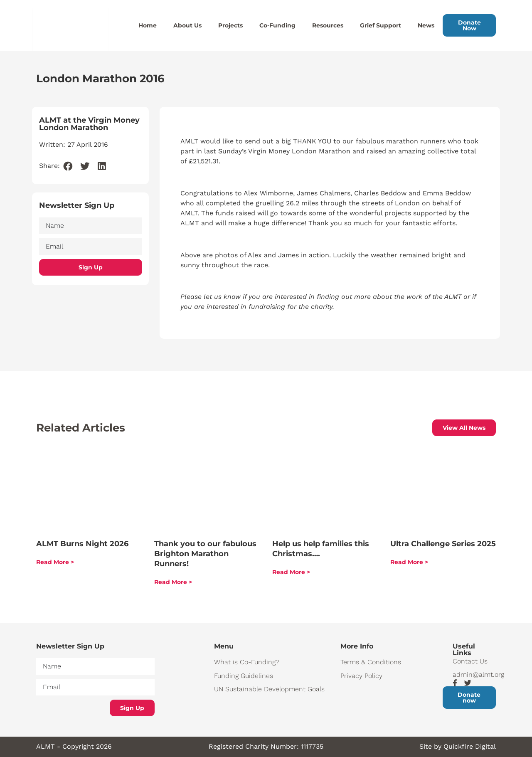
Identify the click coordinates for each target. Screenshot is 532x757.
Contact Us (470, 661)
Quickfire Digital (470, 746)
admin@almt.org (474, 674)
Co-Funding (277, 25)
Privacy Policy (361, 676)
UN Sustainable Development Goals (269, 689)
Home (148, 25)
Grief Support (381, 25)
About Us (187, 25)
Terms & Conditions (371, 662)
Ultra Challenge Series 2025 (443, 544)
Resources (328, 25)
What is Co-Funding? (246, 662)
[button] (68, 166)
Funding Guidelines (244, 676)
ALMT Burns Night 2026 (82, 544)
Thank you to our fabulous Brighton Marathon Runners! (205, 554)
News (426, 25)
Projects (230, 25)
